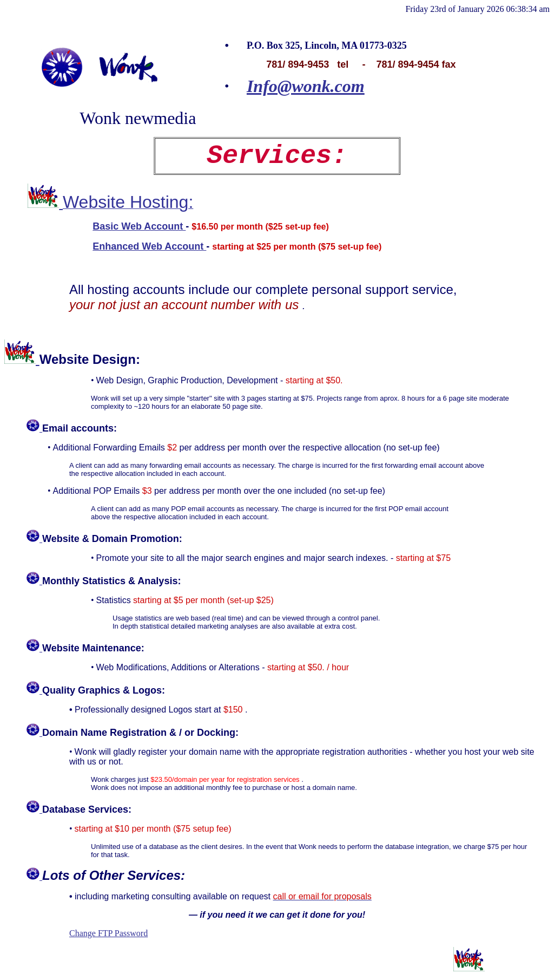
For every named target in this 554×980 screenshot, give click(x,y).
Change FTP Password (108, 933)
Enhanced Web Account (149, 246)
